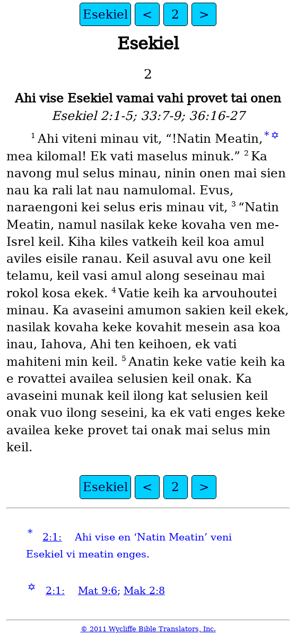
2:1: (52, 537)
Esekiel (105, 14)
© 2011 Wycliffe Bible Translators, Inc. (148, 629)
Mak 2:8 (144, 591)
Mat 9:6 (98, 591)
